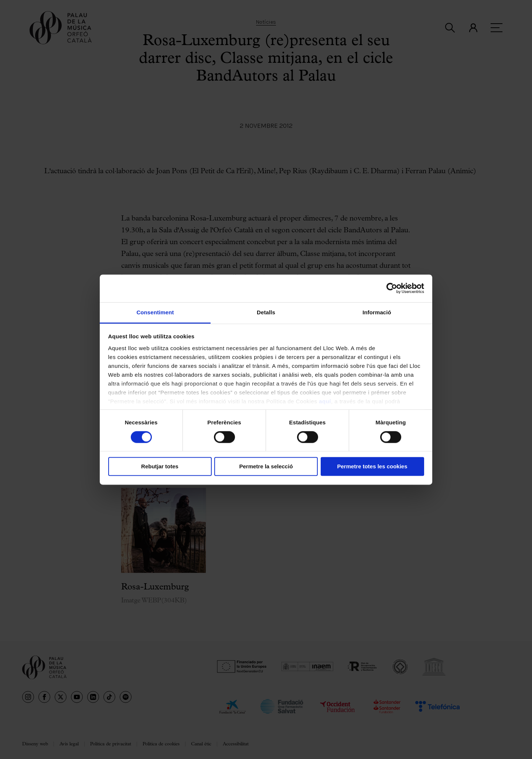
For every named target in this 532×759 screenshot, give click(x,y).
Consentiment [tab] (155, 312)
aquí (325, 401)
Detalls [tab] (266, 312)
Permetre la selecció (266, 467)
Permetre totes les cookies (372, 467)
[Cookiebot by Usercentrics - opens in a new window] (392, 288)
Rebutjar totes (160, 467)
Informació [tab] (377, 312)
